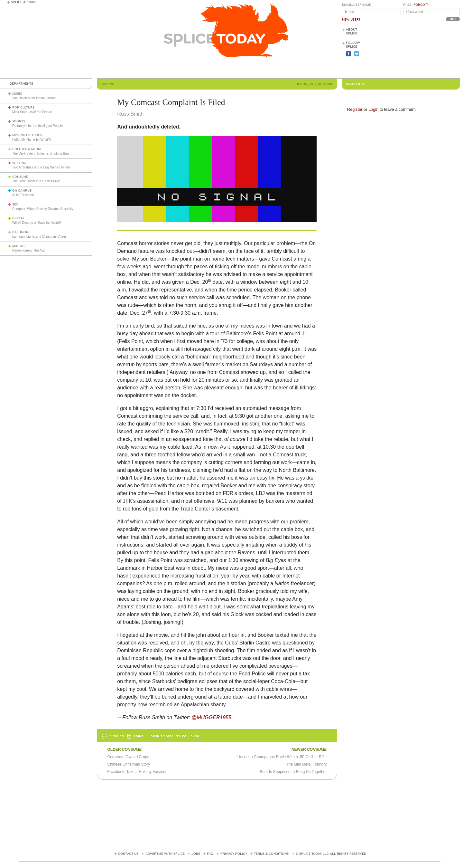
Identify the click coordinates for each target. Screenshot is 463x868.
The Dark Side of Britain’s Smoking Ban (40, 153)
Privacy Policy (234, 854)
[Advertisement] (431, 52)
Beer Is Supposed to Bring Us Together (293, 772)
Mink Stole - (32, 112)
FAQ (210, 854)
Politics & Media (27, 149)
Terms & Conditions (271, 854)
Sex (15, 205)
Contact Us (128, 854)
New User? (351, 20)
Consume (20, 177)
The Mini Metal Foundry (306, 764)
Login (373, 109)
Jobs (196, 854)
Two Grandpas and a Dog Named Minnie (41, 167)
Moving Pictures (27, 135)
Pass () (416, 5)
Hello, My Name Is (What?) (32, 140)
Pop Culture (23, 108)
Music (17, 94)
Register (355, 109)
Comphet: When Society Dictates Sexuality (43, 209)
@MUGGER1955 (211, 717)
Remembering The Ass (29, 250)
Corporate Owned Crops (128, 757)
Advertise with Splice (165, 854)
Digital (19, 218)
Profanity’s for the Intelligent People (38, 126)
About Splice (352, 32)
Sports (19, 121)
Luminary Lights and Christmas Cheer (39, 237)
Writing (19, 163)
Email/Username (357, 5)
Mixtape (19, 246)
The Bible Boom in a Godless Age (36, 181)
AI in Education (23, 195)
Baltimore (21, 232)
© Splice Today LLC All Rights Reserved (331, 854)
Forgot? (421, 5)
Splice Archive (24, 2)
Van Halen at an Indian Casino (34, 98)
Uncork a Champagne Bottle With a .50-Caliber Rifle (282, 757)
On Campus (22, 191)
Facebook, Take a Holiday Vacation (137, 772)
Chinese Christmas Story (129, 764)
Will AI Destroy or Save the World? (37, 223)
